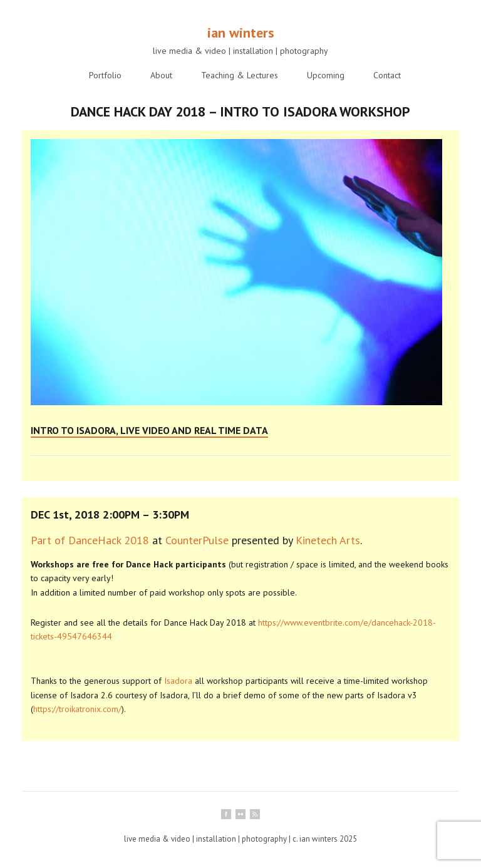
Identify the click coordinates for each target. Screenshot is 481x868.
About (161, 75)
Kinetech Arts (328, 540)
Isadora (178, 681)
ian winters (241, 33)
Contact (387, 75)
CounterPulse (197, 540)
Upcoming (326, 75)
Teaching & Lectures (240, 75)
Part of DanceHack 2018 (90, 540)
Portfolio (105, 75)
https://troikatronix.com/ (77, 709)
